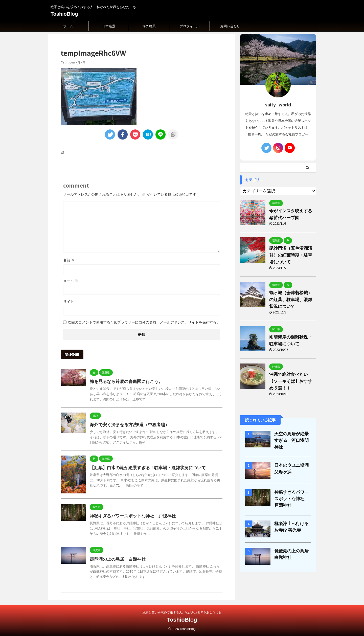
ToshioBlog (64, 14)
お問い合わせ (230, 26)
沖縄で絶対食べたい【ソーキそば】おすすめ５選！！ (291, 381)
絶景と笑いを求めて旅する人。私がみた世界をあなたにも (182, 612)
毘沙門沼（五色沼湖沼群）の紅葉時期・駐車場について (291, 255)
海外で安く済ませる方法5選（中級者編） (127, 425)
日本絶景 (109, 26)
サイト (69, 302)
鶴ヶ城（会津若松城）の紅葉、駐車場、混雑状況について (291, 300)
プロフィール (190, 26)
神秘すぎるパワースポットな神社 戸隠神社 (130, 516)
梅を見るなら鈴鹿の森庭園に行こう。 (124, 382)
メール (71, 281)
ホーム (68, 26)
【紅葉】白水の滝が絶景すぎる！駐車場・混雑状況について (144, 468)
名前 (69, 260)
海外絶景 (149, 26)
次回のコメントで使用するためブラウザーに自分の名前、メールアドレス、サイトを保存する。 (144, 322)
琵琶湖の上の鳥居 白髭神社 (116, 559)
